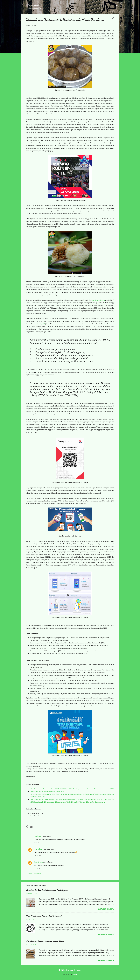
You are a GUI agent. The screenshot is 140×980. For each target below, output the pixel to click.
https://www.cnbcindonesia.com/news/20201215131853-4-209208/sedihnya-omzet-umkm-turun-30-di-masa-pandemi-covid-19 (72, 789)
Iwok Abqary (39, 849)
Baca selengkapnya (106, 909)
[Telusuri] (117, 6)
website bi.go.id (39, 324)
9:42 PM (37, 843)
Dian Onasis (39, 862)
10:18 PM (38, 856)
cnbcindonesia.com (98, 300)
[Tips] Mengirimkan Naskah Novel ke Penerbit (44, 916)
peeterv (75, 974)
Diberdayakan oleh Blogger (70, 970)
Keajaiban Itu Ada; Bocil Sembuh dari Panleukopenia (47, 890)
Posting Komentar (34, 874)
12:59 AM (38, 869)
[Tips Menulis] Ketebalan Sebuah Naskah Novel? (45, 942)
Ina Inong (38, 836)
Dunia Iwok (33, 5)
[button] (113, 19)
